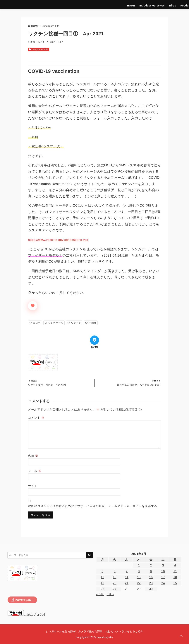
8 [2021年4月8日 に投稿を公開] (139, 571)
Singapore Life (175, 5)
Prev (155, 381)
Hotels (159, 5)
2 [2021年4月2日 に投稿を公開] (151, 565)
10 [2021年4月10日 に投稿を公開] (163, 571)
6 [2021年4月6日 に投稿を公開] (115, 571)
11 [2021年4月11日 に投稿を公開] (175, 571)
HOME (98, 5)
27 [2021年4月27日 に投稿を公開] (115, 589)
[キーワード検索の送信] (90, 555)
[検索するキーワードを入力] (47, 555)
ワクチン (76, 323)
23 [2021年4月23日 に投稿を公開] (151, 583)
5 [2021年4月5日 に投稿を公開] (102, 571)
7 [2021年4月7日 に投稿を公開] (127, 571)
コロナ (37, 323)
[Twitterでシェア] (94, 340)
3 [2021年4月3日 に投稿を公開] (163, 565)
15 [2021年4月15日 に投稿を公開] (139, 577)
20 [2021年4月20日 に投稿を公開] (115, 583)
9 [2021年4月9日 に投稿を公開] (151, 571)
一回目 (93, 323)
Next (34, 381)
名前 (33, 456)
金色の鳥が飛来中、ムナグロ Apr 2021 (139, 385)
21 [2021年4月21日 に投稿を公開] (127, 583)
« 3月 (100, 594)
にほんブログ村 (26, 615)
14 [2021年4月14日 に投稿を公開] (127, 577)
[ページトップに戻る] (181, 636)
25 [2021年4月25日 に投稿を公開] (175, 583)
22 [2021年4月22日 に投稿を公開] (139, 583)
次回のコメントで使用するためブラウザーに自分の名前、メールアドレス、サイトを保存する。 (94, 506)
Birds (136, 5)
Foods (147, 5)
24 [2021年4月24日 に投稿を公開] (163, 583)
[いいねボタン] (33, 306)
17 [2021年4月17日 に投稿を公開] (163, 577)
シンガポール (56, 323)
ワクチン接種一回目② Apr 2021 (47, 385)
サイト (33, 486)
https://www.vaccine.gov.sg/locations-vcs (60, 240)
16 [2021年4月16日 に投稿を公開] (151, 577)
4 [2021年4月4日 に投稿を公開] (175, 565)
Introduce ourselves (117, 5)
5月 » (110, 594)
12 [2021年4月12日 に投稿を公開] (103, 577)
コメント (36, 418)
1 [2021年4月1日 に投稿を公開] (139, 565)
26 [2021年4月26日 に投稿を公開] (103, 589)
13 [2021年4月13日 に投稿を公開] (115, 577)
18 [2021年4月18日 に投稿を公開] (175, 577)
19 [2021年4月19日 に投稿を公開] (103, 583)
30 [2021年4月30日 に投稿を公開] (151, 589)
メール (35, 471)
